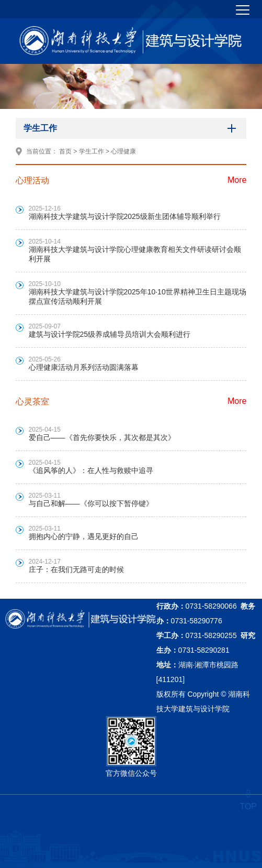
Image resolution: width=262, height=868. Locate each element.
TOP (248, 800)
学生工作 (92, 151)
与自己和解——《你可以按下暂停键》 (91, 503)
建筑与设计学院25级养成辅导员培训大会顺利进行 (110, 334)
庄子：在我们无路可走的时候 (76, 569)
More (237, 180)
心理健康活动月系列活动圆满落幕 (84, 367)
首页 (65, 151)
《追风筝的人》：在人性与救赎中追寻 (91, 470)
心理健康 (123, 151)
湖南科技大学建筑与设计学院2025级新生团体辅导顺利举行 (125, 216)
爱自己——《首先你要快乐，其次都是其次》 (102, 437)
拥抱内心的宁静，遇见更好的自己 (84, 536)
